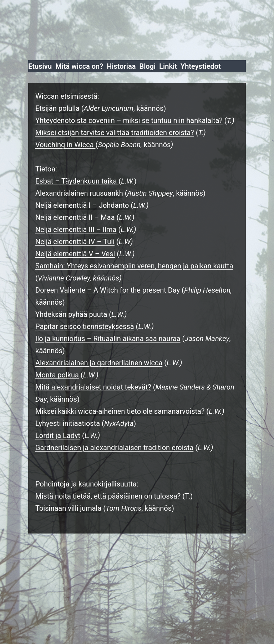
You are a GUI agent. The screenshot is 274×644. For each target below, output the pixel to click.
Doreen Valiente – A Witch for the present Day (108, 290)
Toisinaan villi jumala (68, 508)
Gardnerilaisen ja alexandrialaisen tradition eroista (114, 448)
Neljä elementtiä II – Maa (75, 217)
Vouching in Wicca (65, 145)
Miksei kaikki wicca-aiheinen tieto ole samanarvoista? (120, 411)
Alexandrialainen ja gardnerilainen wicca (99, 363)
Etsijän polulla (57, 108)
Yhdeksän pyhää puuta (71, 314)
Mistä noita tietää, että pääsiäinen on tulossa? (108, 496)
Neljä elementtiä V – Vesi (75, 254)
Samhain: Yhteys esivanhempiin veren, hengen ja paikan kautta (134, 266)
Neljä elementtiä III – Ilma (76, 230)
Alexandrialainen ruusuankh (79, 193)
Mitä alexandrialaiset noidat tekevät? (93, 387)
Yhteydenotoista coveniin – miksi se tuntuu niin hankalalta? (129, 120)
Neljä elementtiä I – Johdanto (82, 205)
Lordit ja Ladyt (58, 436)
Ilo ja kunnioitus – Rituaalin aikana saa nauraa (108, 339)
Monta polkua (57, 375)
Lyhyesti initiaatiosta (68, 423)
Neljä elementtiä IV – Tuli (75, 242)
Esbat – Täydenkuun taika (77, 181)
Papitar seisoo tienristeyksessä (85, 326)
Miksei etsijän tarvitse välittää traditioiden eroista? (115, 133)
